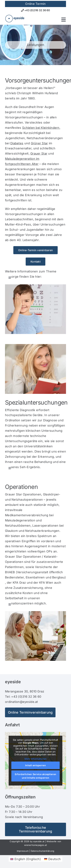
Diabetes (17, 143)
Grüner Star (39, 143)
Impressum (23, 851)
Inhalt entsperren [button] (35, 765)
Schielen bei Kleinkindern (41, 128)
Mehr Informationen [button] (36, 759)
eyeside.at (39, 841)
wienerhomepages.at (35, 845)
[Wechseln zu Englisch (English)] (26, 859)
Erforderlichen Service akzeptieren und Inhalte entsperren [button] (35, 776)
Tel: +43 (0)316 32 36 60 (23, 697)
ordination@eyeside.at (21, 702)
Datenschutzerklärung (42, 851)
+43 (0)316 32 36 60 (35, 10)
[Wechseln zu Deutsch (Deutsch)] (52, 859)
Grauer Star (39, 153)
